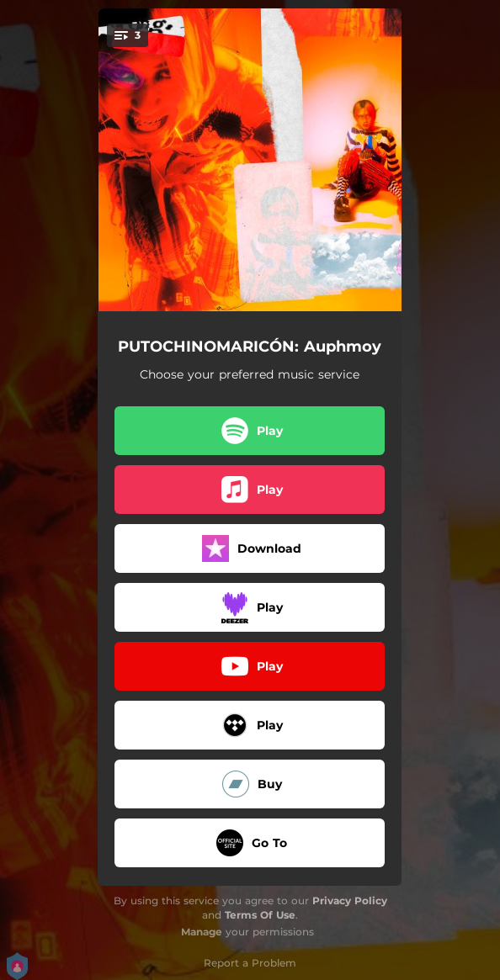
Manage (202, 932)
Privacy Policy (350, 901)
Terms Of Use (260, 915)
